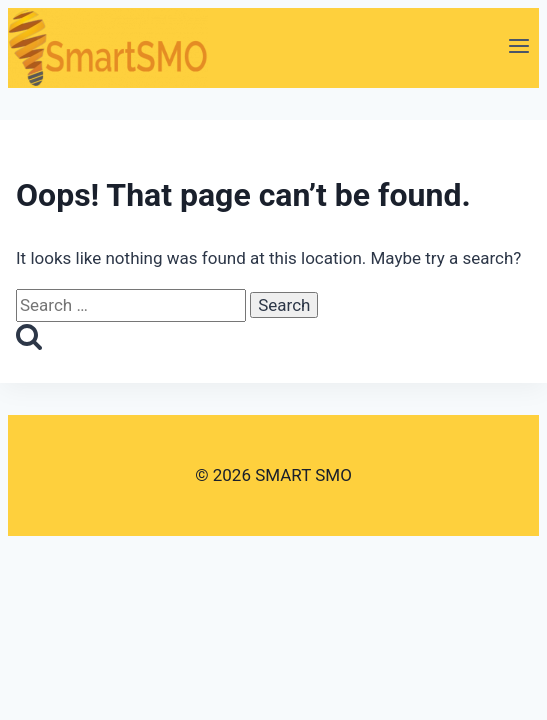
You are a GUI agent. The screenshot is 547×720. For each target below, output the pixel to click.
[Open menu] (518, 48)
